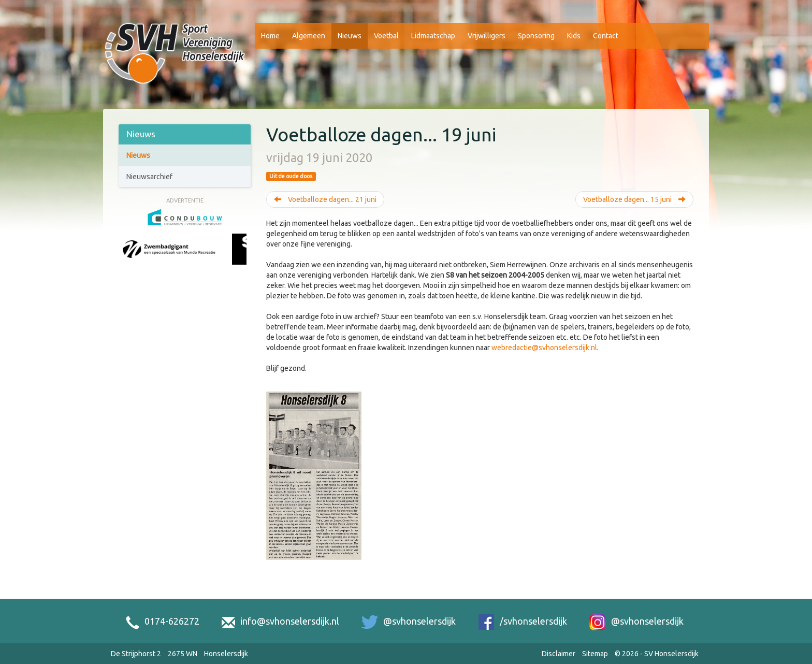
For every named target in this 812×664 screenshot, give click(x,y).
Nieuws (350, 36)
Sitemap (595, 654)
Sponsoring (536, 36)
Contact (606, 36)
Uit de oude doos (291, 176)
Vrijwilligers (487, 36)
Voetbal (386, 36)
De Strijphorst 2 (136, 654)
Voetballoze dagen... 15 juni (634, 199)
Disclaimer (559, 654)
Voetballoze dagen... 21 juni (325, 199)
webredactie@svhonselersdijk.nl (544, 348)
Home (270, 36)
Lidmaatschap (433, 36)
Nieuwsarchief (149, 177)
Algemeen (309, 36)
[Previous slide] (128, 261)
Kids (574, 36)
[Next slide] (241, 261)
